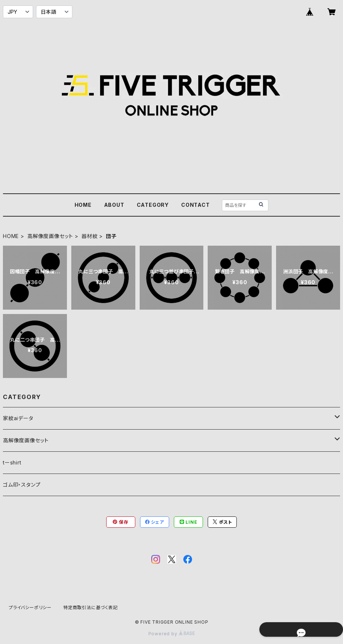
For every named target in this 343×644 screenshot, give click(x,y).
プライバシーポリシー (30, 607)
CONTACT (196, 205)
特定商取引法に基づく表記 (91, 607)
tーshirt (12, 462)
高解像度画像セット (50, 236)
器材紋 (89, 236)
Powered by (172, 634)
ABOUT (114, 205)
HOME (83, 205)
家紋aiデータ (18, 418)
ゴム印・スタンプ (22, 485)
